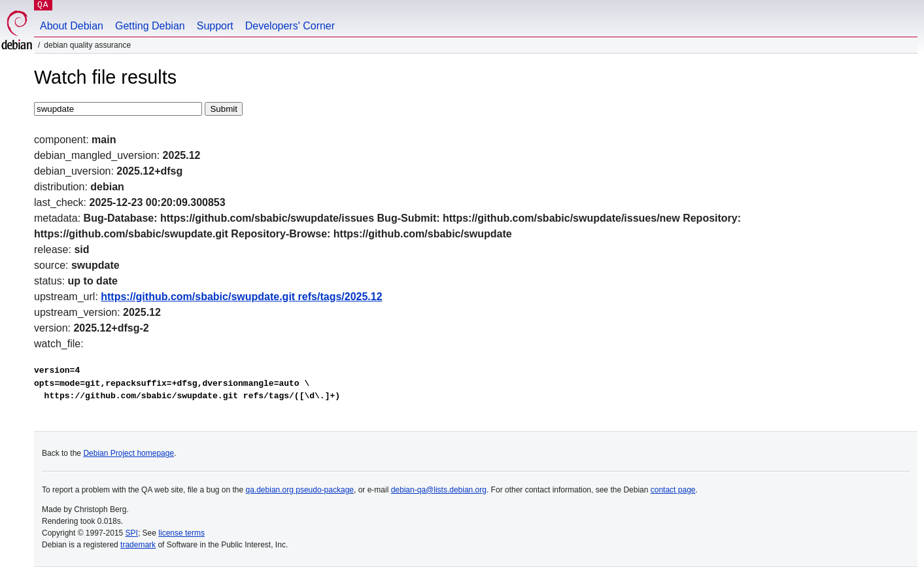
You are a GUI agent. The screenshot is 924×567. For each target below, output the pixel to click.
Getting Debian (150, 26)
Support (215, 26)
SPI (132, 533)
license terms (181, 533)
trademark (138, 545)
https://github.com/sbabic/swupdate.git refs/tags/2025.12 (241, 297)
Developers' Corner (290, 26)
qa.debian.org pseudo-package (300, 490)
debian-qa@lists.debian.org (439, 490)
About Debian (72, 26)
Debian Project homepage (128, 453)
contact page (673, 490)
